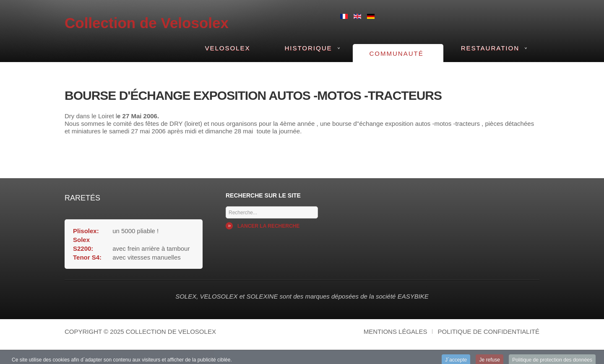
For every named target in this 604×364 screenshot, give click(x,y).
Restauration (490, 48)
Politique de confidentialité (488, 331)
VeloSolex (227, 48)
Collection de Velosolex (147, 23)
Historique (308, 48)
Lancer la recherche (268, 226)
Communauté (397, 53)
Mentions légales (396, 331)
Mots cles (226, 204)
